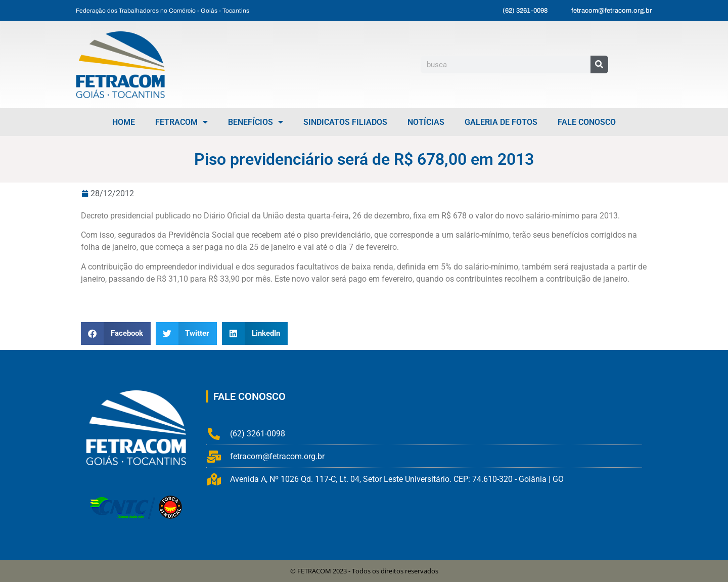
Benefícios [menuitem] (256, 122)
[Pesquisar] (599, 64)
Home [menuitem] (124, 122)
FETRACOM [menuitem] (181, 122)
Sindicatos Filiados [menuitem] (345, 122)
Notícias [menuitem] (426, 122)
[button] (116, 333)
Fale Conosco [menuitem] (587, 122)
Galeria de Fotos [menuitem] (501, 122)
